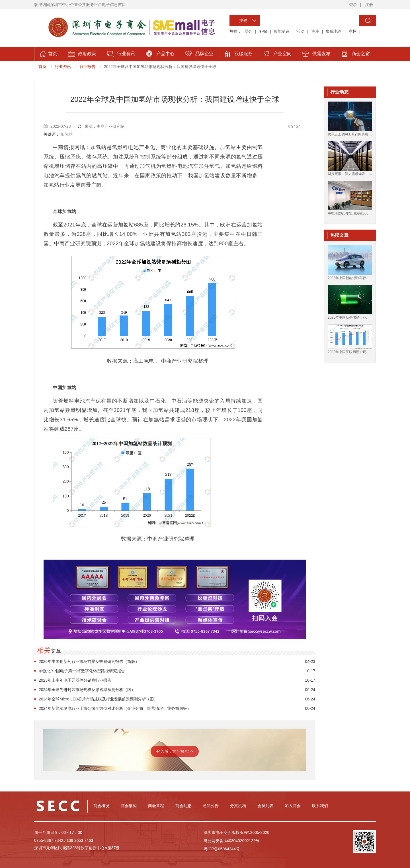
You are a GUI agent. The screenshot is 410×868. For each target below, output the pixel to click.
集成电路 (334, 31)
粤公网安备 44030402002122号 (232, 841)
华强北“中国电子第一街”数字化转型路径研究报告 (82, 671)
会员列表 (265, 806)
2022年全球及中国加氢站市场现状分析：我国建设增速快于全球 (160, 67)
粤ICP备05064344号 (222, 849)
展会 (248, 31)
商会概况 (101, 806)
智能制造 (282, 31)
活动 (300, 31)
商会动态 (183, 806)
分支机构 (238, 806)
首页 (42, 67)
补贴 (263, 31)
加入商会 (293, 806)
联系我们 (320, 806)
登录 (353, 5)
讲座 (315, 31)
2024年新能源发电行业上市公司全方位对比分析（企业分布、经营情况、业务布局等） (115, 708)
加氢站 (67, 134)
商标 (352, 31)
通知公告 (211, 806)
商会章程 (156, 806)
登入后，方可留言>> (175, 751)
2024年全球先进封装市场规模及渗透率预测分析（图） (87, 690)
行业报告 (87, 67)
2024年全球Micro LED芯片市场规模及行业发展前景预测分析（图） (98, 699)
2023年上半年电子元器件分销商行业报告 (75, 680)
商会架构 (129, 806)
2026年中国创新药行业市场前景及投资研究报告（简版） (89, 661)
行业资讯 (63, 67)
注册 (369, 5)
